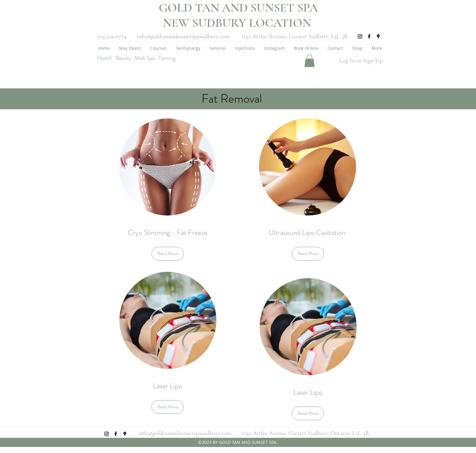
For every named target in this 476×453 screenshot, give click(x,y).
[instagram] (360, 36)
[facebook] (369, 36)
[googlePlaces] (378, 36)
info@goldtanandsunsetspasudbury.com (183, 36)
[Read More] (168, 254)
